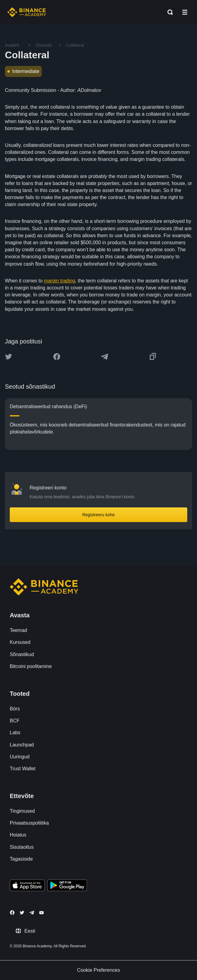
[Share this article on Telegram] (105, 357)
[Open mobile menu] (185, 12)
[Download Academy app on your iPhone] (27, 886)
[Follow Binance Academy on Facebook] (12, 913)
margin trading (59, 281)
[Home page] (27, 12)
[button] (185, 12)
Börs (15, 709)
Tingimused (22, 811)
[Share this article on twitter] (9, 357)
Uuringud (20, 757)
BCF (15, 721)
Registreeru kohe (99, 515)
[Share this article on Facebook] (57, 357)
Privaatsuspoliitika (29, 823)
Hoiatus (18, 835)
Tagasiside (21, 859)
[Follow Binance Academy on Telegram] (32, 913)
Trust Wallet (23, 769)
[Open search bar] (168, 12)
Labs (15, 733)
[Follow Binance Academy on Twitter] (22, 913)
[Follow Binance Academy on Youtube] (41, 913)
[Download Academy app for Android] (67, 886)
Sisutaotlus (22, 847)
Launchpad (22, 745)
